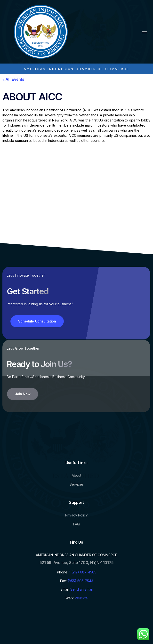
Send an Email (81, 589)
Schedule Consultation (37, 321)
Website (81, 598)
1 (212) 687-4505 (83, 572)
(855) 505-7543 (80, 581)
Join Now (23, 394)
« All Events (13, 79)
